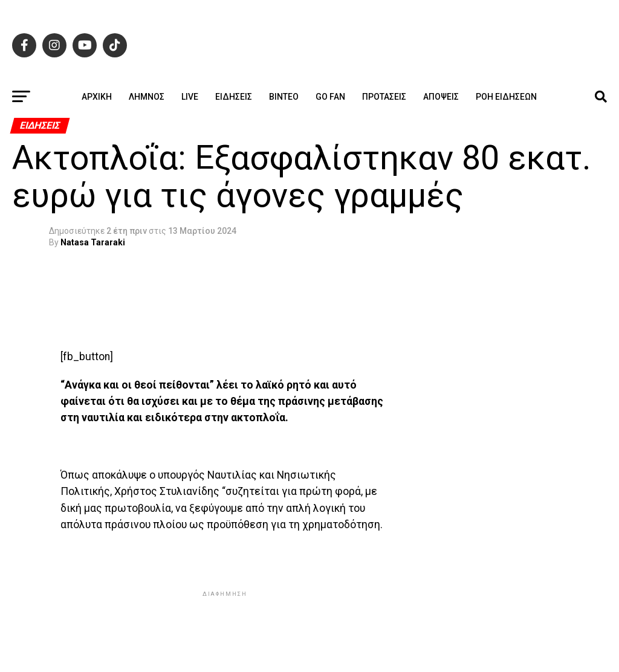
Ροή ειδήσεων (506, 97)
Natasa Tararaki (93, 242)
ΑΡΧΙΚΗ (97, 97)
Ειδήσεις (234, 97)
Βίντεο (284, 97)
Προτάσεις (384, 97)
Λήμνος (147, 97)
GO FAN (330, 97)
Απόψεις (441, 97)
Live (190, 97)
